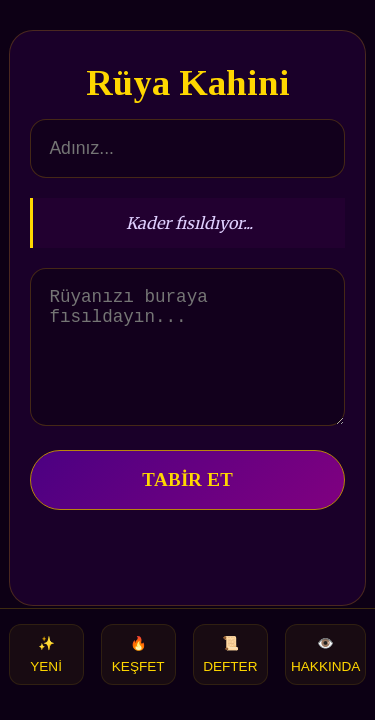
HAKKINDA (326, 654)
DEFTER (230, 654)
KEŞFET (138, 654)
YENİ (46, 654)
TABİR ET (187, 503)
